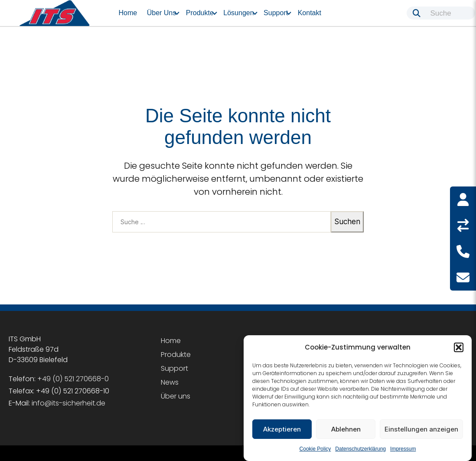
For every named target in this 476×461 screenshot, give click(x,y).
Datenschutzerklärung (360, 449)
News (170, 382)
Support (276, 13)
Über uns (162, 13)
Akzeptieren (282, 429)
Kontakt (310, 13)
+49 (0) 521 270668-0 (73, 379)
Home (128, 13)
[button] (459, 347)
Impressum (403, 449)
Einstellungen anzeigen (421, 429)
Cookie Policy (315, 449)
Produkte (200, 13)
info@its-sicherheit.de (68, 403)
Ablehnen (346, 429)
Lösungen (238, 13)
